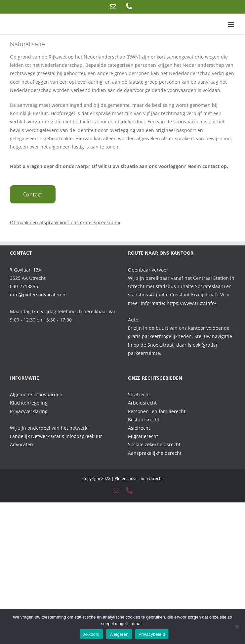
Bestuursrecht (144, 420)
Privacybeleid (152, 634)
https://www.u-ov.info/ (191, 303)
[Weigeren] (237, 626)
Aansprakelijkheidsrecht (155, 453)
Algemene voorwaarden (36, 394)
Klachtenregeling (29, 403)
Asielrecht (139, 428)
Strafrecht (139, 394)
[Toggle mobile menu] (232, 24)
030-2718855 (24, 286)
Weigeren (119, 634)
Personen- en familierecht (157, 411)
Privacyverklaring (29, 411)
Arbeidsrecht (142, 403)
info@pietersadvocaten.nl (38, 295)
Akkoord (91, 634)
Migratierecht (143, 436)
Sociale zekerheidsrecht (154, 444)
